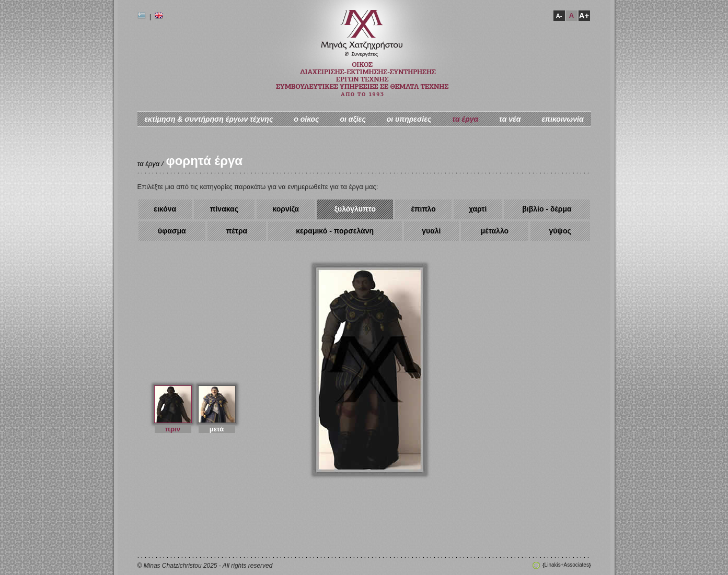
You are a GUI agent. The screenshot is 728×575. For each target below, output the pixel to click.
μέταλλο (495, 231)
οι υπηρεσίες (409, 119)
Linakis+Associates (567, 565)
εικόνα (165, 209)
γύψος (560, 231)
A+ (584, 15)
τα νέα (510, 119)
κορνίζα (286, 209)
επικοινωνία (562, 119)
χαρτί (478, 209)
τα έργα (465, 119)
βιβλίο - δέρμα (547, 209)
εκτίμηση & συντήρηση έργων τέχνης (209, 119)
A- (559, 16)
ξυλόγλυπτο (355, 209)
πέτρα (237, 231)
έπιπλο (424, 209)
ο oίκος (306, 119)
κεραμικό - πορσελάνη (335, 231)
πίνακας (224, 209)
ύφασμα (172, 231)
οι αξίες (353, 119)
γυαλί (431, 231)
